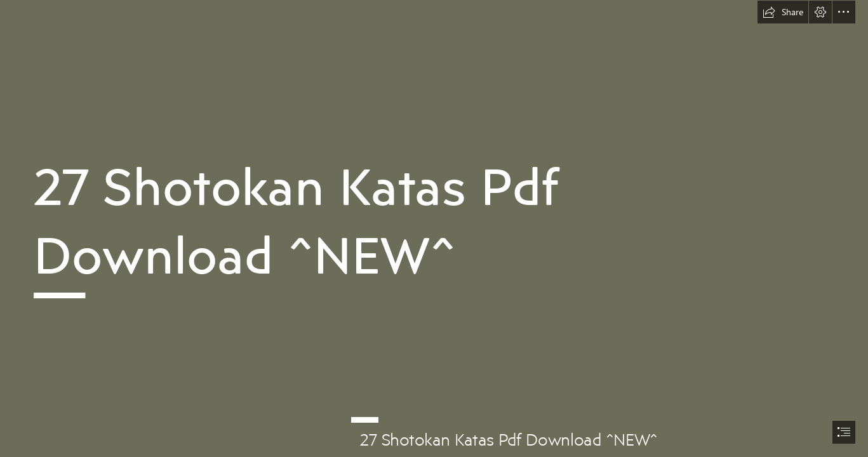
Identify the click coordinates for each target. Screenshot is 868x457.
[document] (434, 228)
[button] (783, 12)
